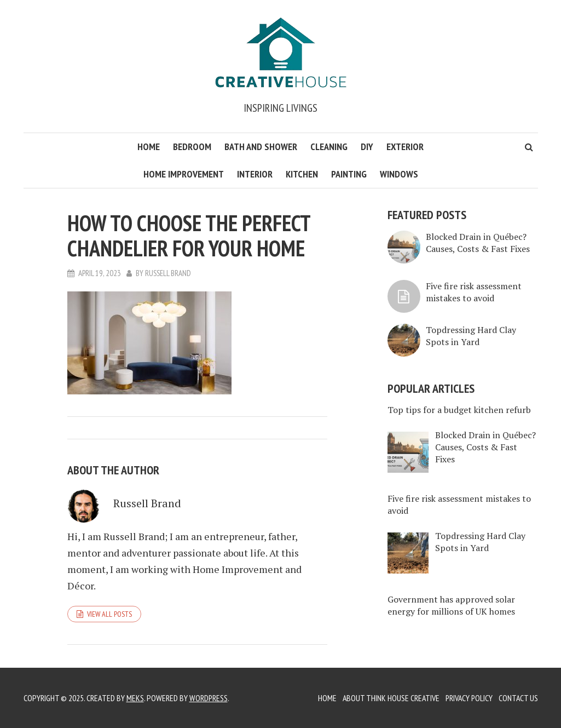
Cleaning (329, 147)
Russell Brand (169, 273)
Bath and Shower (261, 147)
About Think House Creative (388, 698)
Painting (349, 174)
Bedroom (192, 147)
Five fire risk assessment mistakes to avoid (474, 292)
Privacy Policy (468, 698)
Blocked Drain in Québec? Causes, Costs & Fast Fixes (478, 243)
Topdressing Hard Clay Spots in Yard (471, 336)
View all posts (109, 614)
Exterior (405, 147)
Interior (255, 174)
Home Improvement (184, 174)
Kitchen (302, 174)
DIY (367, 147)
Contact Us (518, 698)
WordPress (209, 698)
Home (149, 147)
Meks (135, 698)
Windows (399, 174)
